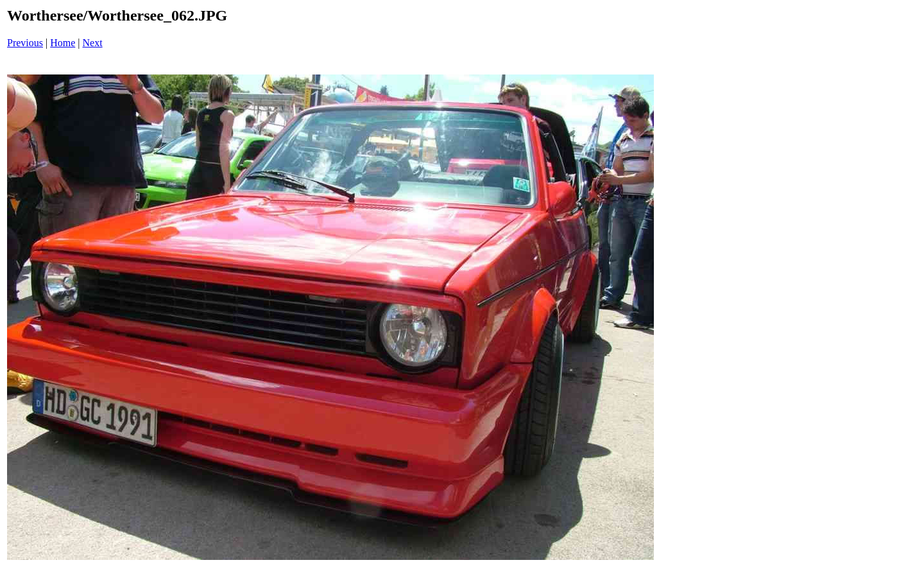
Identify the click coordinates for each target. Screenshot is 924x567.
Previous (25, 43)
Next (93, 43)
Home (63, 43)
